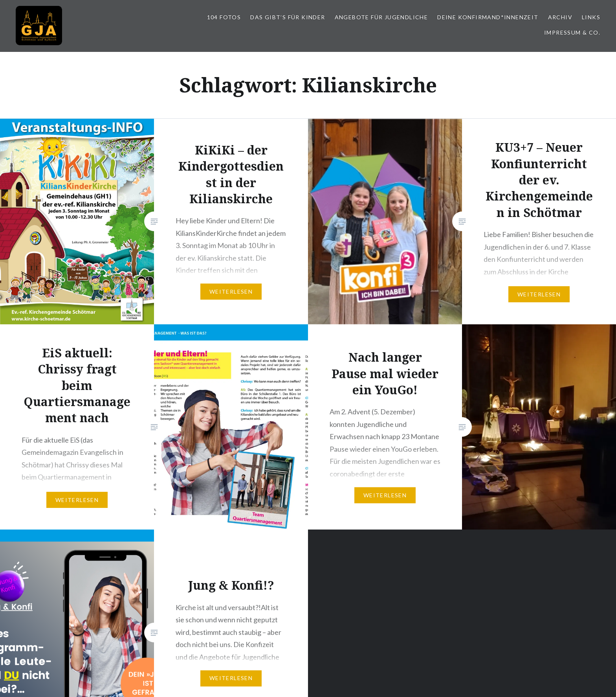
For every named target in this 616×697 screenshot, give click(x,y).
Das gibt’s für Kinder (288, 17)
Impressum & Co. (572, 32)
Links (591, 17)
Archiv (560, 17)
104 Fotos (224, 17)
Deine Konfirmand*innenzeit (488, 17)
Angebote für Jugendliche (381, 17)
